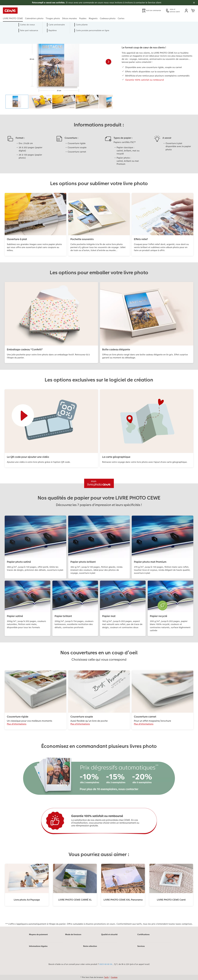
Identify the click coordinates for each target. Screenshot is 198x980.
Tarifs (106, 977)
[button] (186, 11)
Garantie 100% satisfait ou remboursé (145, 80)
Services (141, 946)
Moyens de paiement (38, 934)
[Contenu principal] (99, 478)
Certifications (143, 934)
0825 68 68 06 (106, 964)
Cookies (114, 977)
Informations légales (38, 946)
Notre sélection (90, 946)
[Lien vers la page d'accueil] (30, 11)
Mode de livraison (73, 934)
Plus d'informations (17, 724)
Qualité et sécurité (109, 934)
